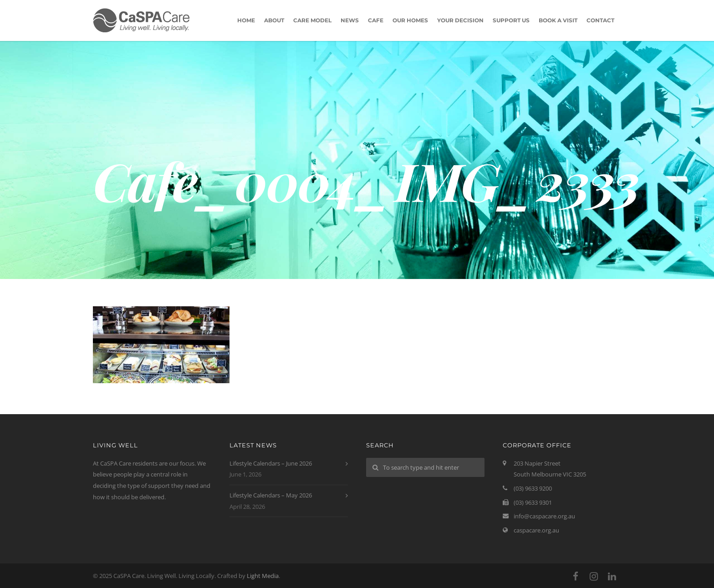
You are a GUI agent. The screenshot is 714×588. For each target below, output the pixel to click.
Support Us (511, 20)
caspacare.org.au (536, 530)
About (274, 20)
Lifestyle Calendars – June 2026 (271, 463)
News (350, 20)
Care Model (312, 20)
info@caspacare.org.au (544, 516)
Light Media (263, 576)
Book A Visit (558, 20)
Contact (600, 20)
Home (246, 20)
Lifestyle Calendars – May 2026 (271, 495)
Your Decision (460, 20)
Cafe (376, 20)
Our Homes (410, 20)
